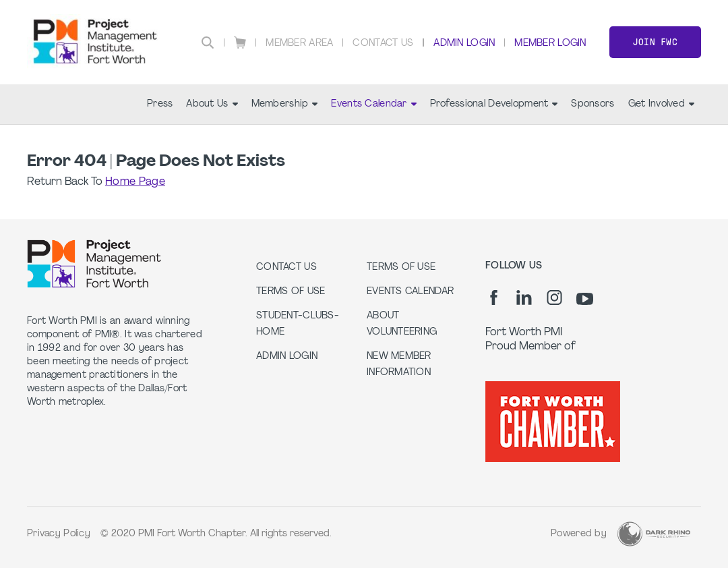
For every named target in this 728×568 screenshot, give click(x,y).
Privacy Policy (59, 534)
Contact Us (383, 44)
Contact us (286, 267)
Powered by (579, 534)
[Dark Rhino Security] (654, 534)
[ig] (554, 297)
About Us (212, 104)
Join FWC (655, 42)
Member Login (550, 44)
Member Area (299, 44)
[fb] (494, 297)
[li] (524, 297)
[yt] (585, 299)
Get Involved (661, 104)
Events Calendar (373, 104)
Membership (285, 104)
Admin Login (464, 44)
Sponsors (593, 104)
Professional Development (494, 104)
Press (160, 104)
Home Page (135, 182)
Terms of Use (291, 292)
